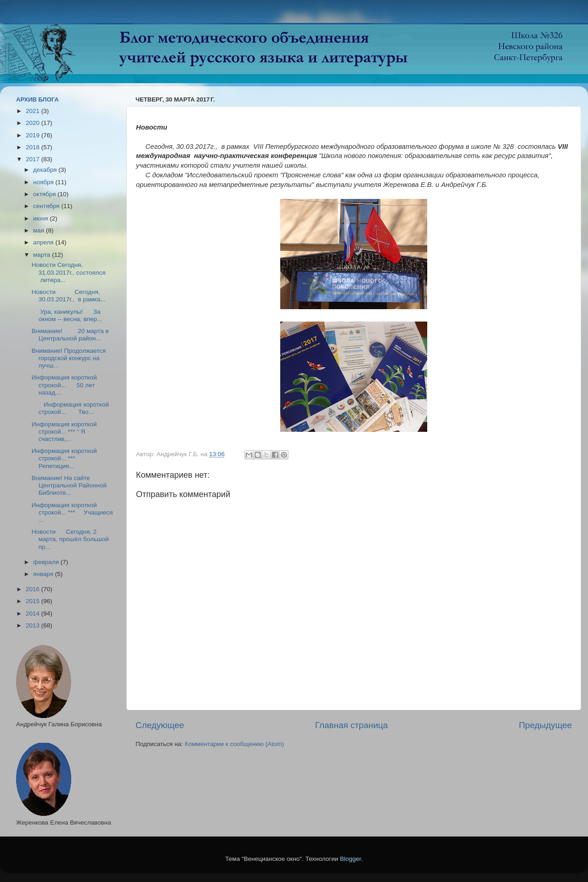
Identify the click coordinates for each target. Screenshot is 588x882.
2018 (34, 147)
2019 (34, 135)
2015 (34, 601)
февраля (47, 562)
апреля (44, 242)
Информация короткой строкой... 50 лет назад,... (64, 385)
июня (41, 218)
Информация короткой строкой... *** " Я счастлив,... (64, 432)
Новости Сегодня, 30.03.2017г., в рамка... (69, 296)
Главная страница (352, 725)
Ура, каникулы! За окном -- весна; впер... (67, 315)
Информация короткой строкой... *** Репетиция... (64, 458)
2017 (34, 159)
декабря (46, 170)
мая (40, 230)
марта (42, 255)
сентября (47, 206)
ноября (44, 182)
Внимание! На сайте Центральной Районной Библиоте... (69, 485)
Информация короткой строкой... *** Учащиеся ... (72, 512)
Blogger (351, 859)
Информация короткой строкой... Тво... (70, 408)
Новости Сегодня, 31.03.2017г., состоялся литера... (69, 272)
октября (45, 194)
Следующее (160, 725)
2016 (34, 589)
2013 (34, 625)
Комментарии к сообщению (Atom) (234, 744)
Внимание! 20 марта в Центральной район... (70, 335)
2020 (34, 123)
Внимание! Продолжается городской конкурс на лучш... (69, 358)
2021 (34, 111)
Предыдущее (545, 725)
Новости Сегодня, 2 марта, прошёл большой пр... (70, 539)
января (44, 574)
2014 (34, 613)
